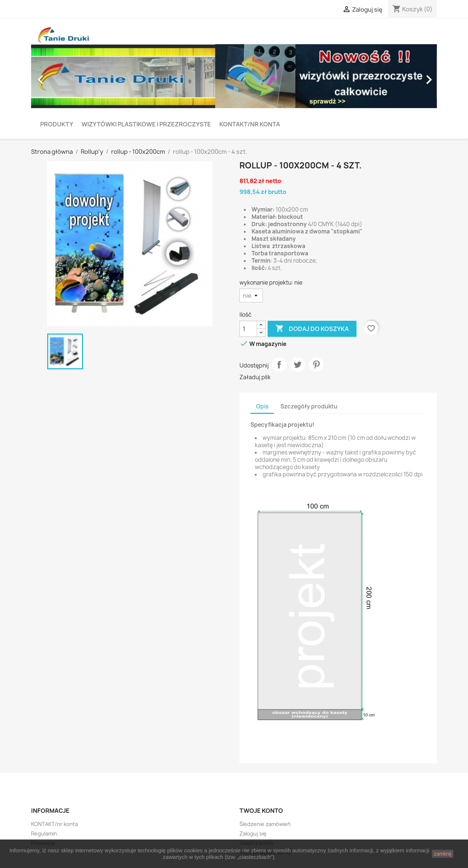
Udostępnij (279, 365)
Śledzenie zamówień (265, 824)
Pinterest (316, 365)
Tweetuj (298, 365)
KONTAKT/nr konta (250, 124)
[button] (62, 76)
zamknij (443, 854)
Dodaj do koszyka (312, 329)
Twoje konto (261, 811)
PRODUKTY (57, 124)
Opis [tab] (262, 406)
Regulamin (44, 833)
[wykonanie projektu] (251, 296)
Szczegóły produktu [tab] (309, 406)
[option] (234, 76)
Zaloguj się (253, 833)
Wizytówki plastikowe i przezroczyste (146, 124)
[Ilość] (248, 329)
